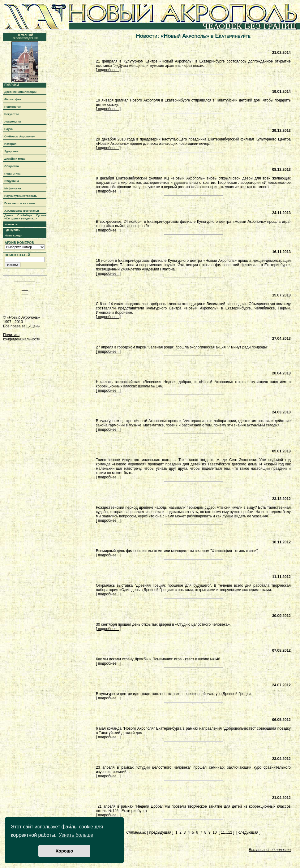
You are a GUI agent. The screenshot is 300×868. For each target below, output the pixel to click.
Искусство (12, 114)
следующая (248, 832)
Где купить (12, 230)
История (10, 144)
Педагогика (12, 174)
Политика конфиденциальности (22, 337)
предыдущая (160, 832)
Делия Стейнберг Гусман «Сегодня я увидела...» (25, 217)
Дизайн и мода (15, 159)
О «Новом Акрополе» (19, 136)
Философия (13, 99)
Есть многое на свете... (21, 203)
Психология (13, 107)
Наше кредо (13, 235)
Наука (9, 129)
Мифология (13, 188)
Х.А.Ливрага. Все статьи (22, 211)
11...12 (227, 832)
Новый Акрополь (24, 317)
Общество (12, 166)
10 (214, 832)
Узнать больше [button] (76, 835)
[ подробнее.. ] (108, 70)
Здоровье (11, 151)
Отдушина (12, 181)
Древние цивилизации (20, 92)
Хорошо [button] (64, 851)
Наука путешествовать (21, 196)
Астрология (13, 122)
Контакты (11, 224)
